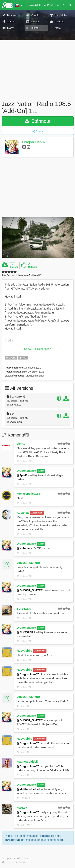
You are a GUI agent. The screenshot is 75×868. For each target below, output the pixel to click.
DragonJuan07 (34, 142)
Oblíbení (33, 267)
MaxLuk (22, 808)
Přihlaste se (46, 836)
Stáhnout (38, 121)
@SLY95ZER (25, 632)
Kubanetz (23, 513)
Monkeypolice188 (28, 494)
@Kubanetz (24, 548)
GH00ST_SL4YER (28, 563)
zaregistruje (13, 840)
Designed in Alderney (15, 858)
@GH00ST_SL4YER (30, 590)
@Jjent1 (22, 475)
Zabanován (37, 513)
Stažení (14, 267)
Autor (41, 471)
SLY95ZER (24, 609)
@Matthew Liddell (29, 789)
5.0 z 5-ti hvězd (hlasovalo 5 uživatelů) (21, 275)
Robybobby (24, 651)
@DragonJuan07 (28, 674)
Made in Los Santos (14, 862)
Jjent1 (21, 444)
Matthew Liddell (27, 762)
